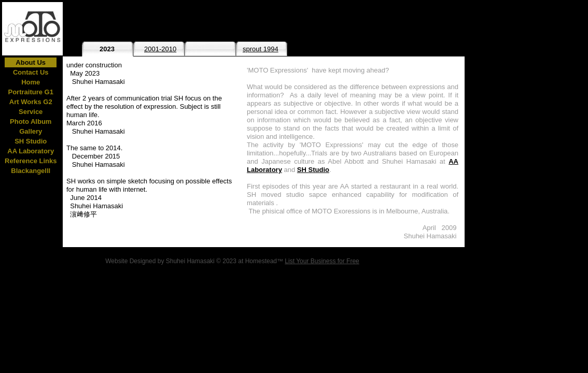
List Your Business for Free (322, 261)
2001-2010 (160, 49)
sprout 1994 (261, 49)
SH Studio (313, 170)
